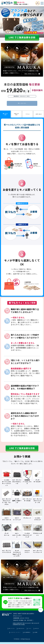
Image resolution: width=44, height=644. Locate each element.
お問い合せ (39, 630)
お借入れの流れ (16, 115)
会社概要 (39, 634)
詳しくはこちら (22, 104)
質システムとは (5, 115)
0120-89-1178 (20, 616)
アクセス (28, 115)
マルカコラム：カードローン (13, 634)
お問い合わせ (39, 115)
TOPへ (39, 611)
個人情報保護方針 (29, 634)
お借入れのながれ (21, 630)
